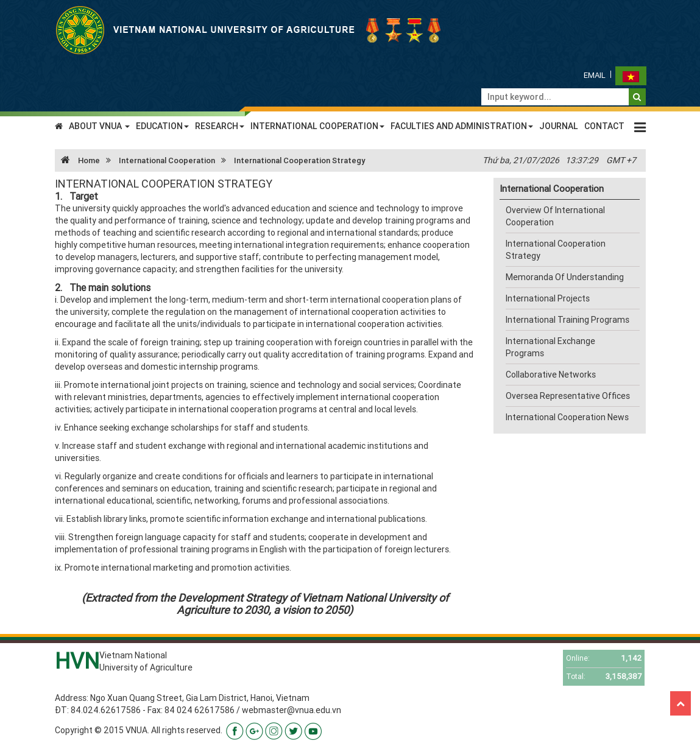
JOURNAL (559, 126)
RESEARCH (220, 126)
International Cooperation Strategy (299, 160)
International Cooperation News (567, 417)
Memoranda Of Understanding (565, 277)
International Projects (548, 298)
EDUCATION (162, 126)
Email (595, 75)
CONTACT (604, 126)
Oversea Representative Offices (568, 396)
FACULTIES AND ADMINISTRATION (462, 126)
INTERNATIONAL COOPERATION (317, 126)
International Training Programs (567, 320)
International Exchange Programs (550, 347)
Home (77, 160)
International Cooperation (167, 160)
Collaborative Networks (551, 375)
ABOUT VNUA (99, 126)
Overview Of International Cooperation (555, 216)
